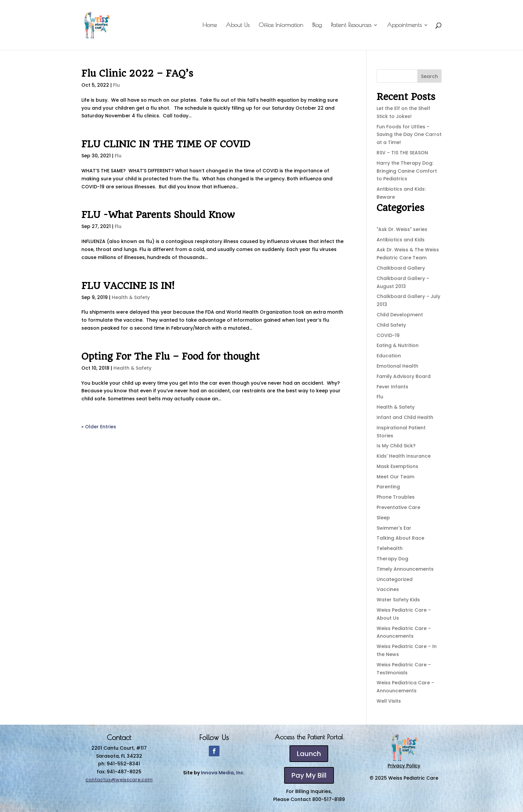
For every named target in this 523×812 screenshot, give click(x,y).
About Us (238, 25)
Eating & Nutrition (398, 345)
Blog (317, 25)
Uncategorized (395, 579)
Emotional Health (397, 366)
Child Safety (391, 325)
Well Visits (389, 701)
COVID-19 (388, 335)
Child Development (400, 315)
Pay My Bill (309, 775)
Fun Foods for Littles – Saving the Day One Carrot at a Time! (409, 135)
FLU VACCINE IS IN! (128, 286)
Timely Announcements (405, 569)
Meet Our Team (395, 477)
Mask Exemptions (397, 466)
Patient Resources (351, 25)
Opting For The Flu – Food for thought (170, 356)
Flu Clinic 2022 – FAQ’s (137, 73)
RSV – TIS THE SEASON (402, 153)
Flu (116, 85)
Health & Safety (131, 297)
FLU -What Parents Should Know (158, 215)
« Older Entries (99, 427)
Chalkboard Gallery (401, 268)
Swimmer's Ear (394, 528)
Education (389, 356)
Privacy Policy (404, 766)
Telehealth (390, 548)
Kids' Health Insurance (404, 456)
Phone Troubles (396, 497)
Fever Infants (392, 387)
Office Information (281, 25)
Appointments (404, 25)
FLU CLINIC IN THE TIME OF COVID (166, 144)
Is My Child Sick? (396, 446)
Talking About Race (400, 538)
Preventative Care (398, 507)
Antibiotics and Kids (401, 240)
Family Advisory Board (404, 376)
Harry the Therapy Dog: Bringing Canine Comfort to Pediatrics (407, 171)
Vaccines (388, 589)
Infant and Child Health (405, 417)
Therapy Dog (392, 559)
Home (210, 25)
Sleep (383, 518)
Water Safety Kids (398, 600)
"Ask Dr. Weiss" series (402, 229)
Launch (309, 754)
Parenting (388, 487)
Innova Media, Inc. (223, 773)
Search (429, 76)
